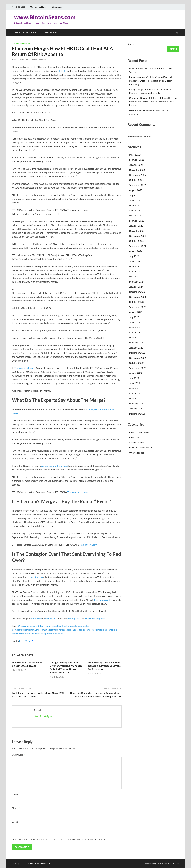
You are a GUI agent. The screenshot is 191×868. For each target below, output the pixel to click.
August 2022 (136, 373)
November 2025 (137, 175)
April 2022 (135, 393)
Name (16, 794)
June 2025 (134, 200)
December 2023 (137, 292)
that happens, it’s (103, 600)
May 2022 (134, 388)
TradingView (73, 618)
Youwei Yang (56, 634)
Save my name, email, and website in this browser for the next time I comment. (60, 839)
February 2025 (137, 221)
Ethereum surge (43, 630)
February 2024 (137, 282)
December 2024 (137, 231)
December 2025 (137, 170)
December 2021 (137, 414)
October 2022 (136, 363)
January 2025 (136, 226)
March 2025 (135, 216)
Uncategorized (137, 453)
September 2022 (138, 368)
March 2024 (135, 276)
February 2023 (137, 342)
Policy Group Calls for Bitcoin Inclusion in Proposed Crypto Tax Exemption (104, 666)
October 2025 (136, 180)
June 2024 (134, 261)
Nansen (85, 630)
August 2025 (136, 190)
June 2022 (134, 383)
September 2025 (138, 185)
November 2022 (137, 358)
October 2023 (136, 302)
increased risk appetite (70, 630)
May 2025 (134, 205)
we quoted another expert (55, 466)
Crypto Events (136, 442)
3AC (20, 626)
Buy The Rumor (65, 626)
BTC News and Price (38, 7)
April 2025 (135, 210)
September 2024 (138, 246)
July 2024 (134, 256)
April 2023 (135, 332)
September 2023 (138, 307)
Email (16, 808)
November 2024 (137, 236)
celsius (76, 626)
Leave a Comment (38, 60)
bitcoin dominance (48, 626)
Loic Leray (36, 618)
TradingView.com (88, 545)
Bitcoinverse (57, 7)
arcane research (30, 626)
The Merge (107, 630)
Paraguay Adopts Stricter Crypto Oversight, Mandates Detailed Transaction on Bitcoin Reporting (66, 667)
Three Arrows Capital (39, 634)
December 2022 (137, 353)
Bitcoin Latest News (21, 43)
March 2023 (135, 337)
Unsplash (50, 618)
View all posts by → (43, 716)
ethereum (30, 630)
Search (131, 44)
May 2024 (134, 266)
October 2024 (136, 241)
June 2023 (134, 322)
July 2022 (134, 378)
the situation (36, 577)
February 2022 (137, 403)
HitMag (175, 863)
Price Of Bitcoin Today (140, 448)
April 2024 (135, 271)
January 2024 (136, 287)
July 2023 (134, 317)
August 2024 (136, 251)
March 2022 (135, 398)
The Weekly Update (25, 368)
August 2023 (136, 312)
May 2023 (134, 327)
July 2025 (134, 195)
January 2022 (136, 409)
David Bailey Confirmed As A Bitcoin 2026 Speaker (28, 664)
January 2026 (136, 165)
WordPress (162, 863)
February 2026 (137, 160)
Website (17, 822)
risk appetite (95, 630)
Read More (25, 641)
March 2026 (135, 155)
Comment (18, 755)
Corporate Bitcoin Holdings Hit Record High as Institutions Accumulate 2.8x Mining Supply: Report (153, 102)
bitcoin (63, 71)
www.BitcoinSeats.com (45, 17)
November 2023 (137, 297)
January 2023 (136, 348)
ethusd (54, 630)
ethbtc (21, 630)
